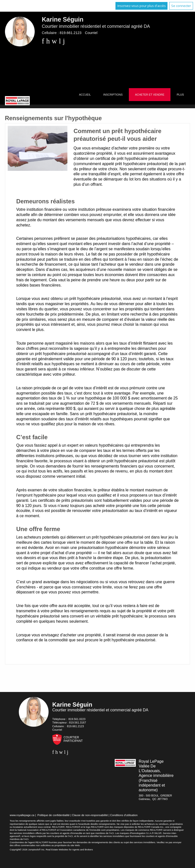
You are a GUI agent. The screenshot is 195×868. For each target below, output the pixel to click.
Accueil (85, 95)
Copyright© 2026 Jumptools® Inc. (27, 850)
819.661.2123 (71, 33)
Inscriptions (113, 95)
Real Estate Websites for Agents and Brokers (69, 850)
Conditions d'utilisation (124, 815)
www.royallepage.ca (22, 815)
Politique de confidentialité (54, 815)
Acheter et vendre (150, 95)
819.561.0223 (77, 719)
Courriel (91, 33)
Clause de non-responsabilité (90, 815)
